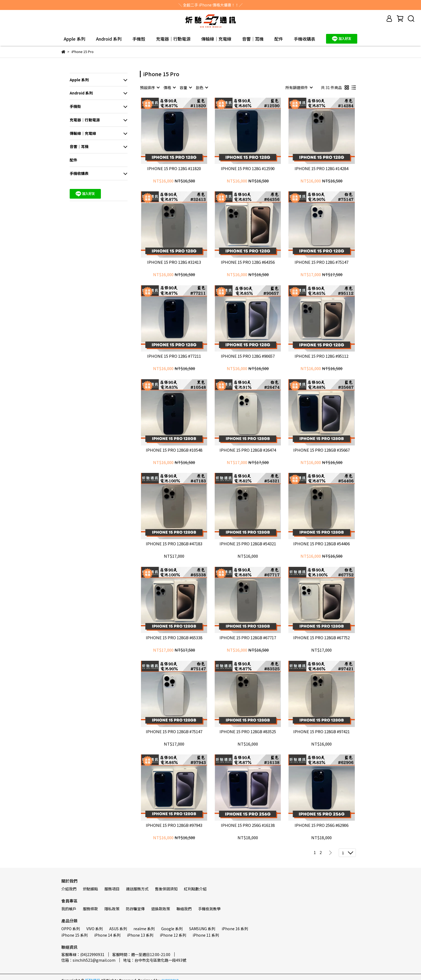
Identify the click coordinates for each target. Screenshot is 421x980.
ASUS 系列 (118, 929)
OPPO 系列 (71, 929)
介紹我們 (69, 889)
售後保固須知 (166, 889)
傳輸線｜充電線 (216, 39)
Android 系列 (109, 39)
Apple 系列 (75, 39)
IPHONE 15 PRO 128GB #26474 (248, 450)
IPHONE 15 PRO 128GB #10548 (174, 450)
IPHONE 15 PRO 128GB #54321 (248, 544)
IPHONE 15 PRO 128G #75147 (321, 262)
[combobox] (150, 87)
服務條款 (90, 909)
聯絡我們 (184, 909)
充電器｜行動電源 (173, 39)
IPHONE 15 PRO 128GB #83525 (248, 732)
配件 (279, 39)
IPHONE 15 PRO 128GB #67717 (248, 638)
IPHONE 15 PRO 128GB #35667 (321, 450)
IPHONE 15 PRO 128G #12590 (248, 169)
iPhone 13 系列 (140, 935)
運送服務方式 (137, 889)
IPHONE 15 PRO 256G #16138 (248, 825)
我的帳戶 (69, 909)
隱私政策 (112, 909)
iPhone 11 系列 (206, 935)
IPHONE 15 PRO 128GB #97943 (174, 825)
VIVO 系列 (95, 929)
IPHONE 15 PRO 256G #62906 (321, 825)
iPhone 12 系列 (173, 935)
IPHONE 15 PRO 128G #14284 (321, 169)
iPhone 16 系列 (235, 929)
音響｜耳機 (253, 39)
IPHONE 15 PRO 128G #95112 (321, 356)
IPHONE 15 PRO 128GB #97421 (321, 732)
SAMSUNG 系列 (202, 929)
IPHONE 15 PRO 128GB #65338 (174, 638)
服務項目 (112, 889)
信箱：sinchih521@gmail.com (88, 960)
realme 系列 (144, 929)
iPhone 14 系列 (107, 935)
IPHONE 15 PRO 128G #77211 (174, 356)
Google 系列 (172, 929)
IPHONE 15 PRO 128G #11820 (174, 169)
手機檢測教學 (209, 909)
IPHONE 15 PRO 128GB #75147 (174, 732)
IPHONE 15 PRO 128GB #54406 (321, 544)
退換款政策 (161, 909)
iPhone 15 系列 (75, 935)
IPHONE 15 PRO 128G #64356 (248, 262)
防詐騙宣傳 (135, 909)
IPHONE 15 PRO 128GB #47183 (174, 544)
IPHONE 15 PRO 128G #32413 (174, 262)
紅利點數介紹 (195, 889)
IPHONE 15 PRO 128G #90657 (248, 356)
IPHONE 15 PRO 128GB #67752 (321, 638)
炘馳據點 (90, 889)
